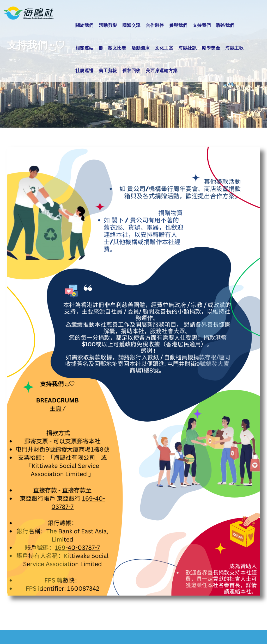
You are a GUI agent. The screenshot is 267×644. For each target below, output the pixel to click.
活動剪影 (108, 25)
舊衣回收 (131, 70)
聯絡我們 (225, 25)
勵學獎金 (211, 48)
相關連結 (84, 48)
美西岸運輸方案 (162, 70)
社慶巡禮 (84, 70)
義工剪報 (108, 70)
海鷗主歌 (234, 48)
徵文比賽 (117, 48)
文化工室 (164, 48)
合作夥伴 (155, 25)
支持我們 (202, 25)
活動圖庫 (141, 48)
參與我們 (178, 25)
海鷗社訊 (187, 48)
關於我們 (84, 25)
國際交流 (131, 25)
